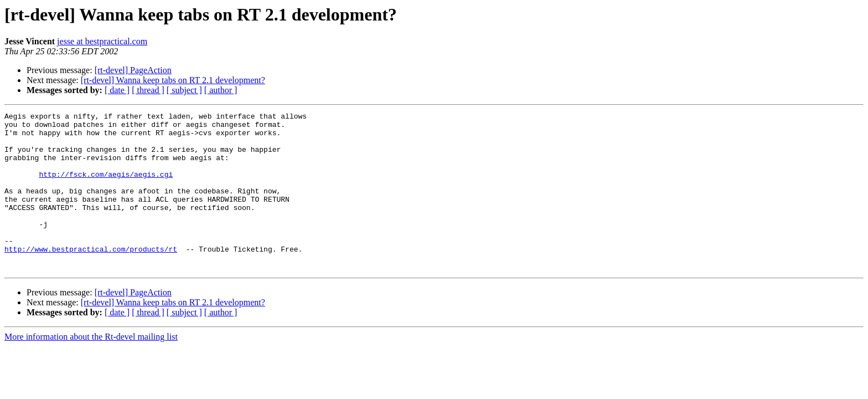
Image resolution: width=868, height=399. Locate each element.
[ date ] (117, 90)
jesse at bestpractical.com (102, 41)
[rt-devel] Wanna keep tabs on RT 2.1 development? (173, 80)
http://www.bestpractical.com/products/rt (91, 277)
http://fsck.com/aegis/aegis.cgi (106, 187)
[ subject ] (184, 90)
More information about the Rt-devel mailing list (91, 368)
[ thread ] (148, 90)
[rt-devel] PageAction (133, 70)
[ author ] (221, 90)
